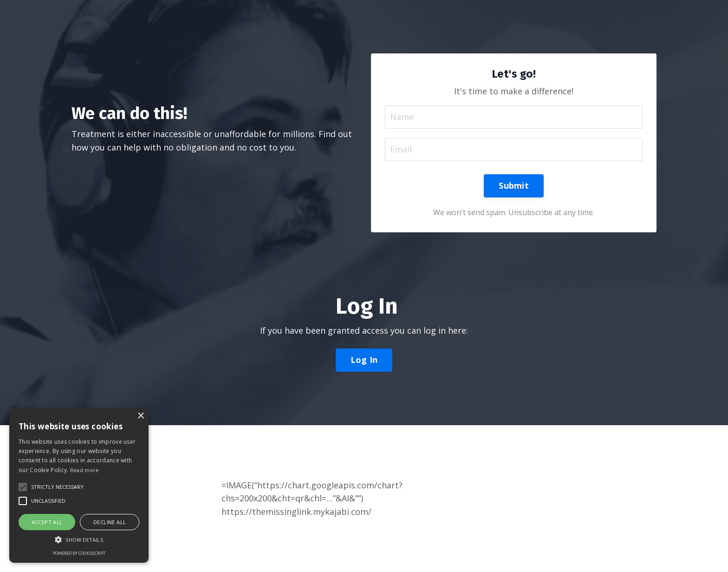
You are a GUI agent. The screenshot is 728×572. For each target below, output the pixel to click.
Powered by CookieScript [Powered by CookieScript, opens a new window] (79, 553)
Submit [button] (514, 185)
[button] (57, 487)
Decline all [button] (110, 522)
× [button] (140, 416)
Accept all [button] (47, 522)
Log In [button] (364, 360)
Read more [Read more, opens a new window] (85, 470)
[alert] (79, 485)
